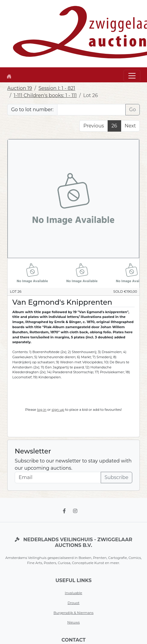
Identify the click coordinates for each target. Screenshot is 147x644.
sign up (58, 410)
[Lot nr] (91, 110)
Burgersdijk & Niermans (73, 613)
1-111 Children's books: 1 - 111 (45, 95)
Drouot (74, 603)
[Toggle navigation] (132, 76)
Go (133, 110)
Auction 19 (20, 88)
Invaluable (74, 593)
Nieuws (74, 622)
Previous (93, 126)
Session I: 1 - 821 (57, 88)
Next (130, 126)
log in (42, 410)
